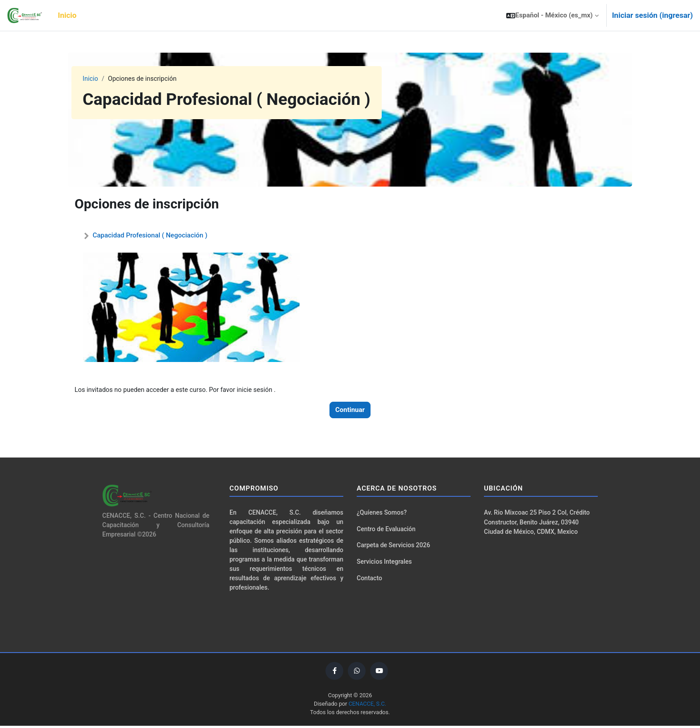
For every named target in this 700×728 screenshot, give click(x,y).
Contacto (369, 580)
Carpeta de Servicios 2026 (393, 547)
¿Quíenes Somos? (382, 513)
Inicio (91, 79)
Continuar (350, 410)
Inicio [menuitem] (67, 15)
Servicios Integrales (384, 563)
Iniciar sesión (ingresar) (652, 15)
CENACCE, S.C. (368, 705)
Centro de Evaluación (386, 530)
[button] (552, 15)
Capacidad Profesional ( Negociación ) (150, 235)
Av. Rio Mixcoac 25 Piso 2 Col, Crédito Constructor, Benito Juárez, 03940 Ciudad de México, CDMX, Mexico (537, 523)
